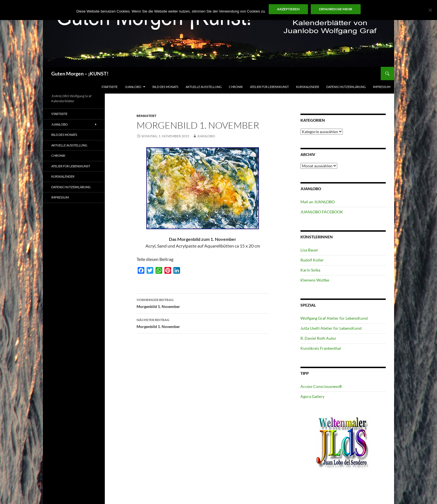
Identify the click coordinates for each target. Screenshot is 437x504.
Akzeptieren (288, 9)
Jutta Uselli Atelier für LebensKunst (331, 328)
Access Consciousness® (321, 386)
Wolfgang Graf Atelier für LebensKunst (334, 318)
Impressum (382, 87)
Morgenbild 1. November (203, 303)
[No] (430, 10)
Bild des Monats (165, 87)
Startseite (110, 87)
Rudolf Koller (312, 260)
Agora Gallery (312, 396)
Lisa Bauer (309, 250)
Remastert (146, 116)
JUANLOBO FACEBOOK (322, 212)
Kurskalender (308, 87)
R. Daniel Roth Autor (318, 338)
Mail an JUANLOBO (318, 202)
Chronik (236, 87)
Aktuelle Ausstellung (204, 87)
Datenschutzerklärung (346, 87)
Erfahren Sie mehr (336, 9)
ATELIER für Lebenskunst (269, 87)
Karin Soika (310, 270)
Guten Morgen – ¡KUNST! (80, 74)
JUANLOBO (133, 87)
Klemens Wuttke (315, 280)
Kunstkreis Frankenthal (321, 348)
